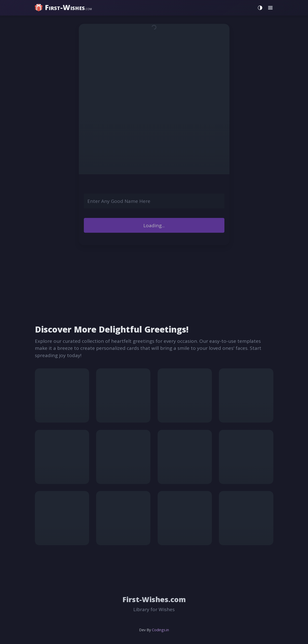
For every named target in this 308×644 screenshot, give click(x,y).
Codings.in (160, 630)
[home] (64, 7)
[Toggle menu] (270, 8)
